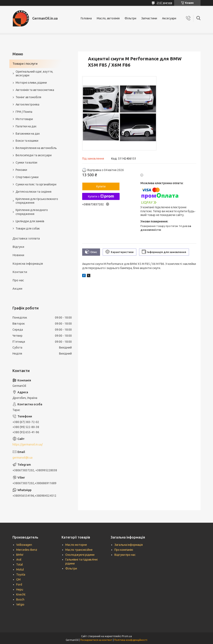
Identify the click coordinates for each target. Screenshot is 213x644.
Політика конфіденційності (131, 640)
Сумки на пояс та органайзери (36, 184)
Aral (19, 560)
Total (20, 565)
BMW (20, 555)
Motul (20, 570)
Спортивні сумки (27, 177)
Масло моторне (76, 545)
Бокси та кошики (27, 141)
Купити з (101, 196)
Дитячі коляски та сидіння (33, 192)
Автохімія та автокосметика (35, 90)
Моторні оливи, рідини (31, 83)
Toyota (21, 575)
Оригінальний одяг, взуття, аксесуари (34, 74)
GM (18, 579)
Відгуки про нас (125, 555)
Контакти (20, 272)
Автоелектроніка (27, 104)
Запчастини (149, 18)
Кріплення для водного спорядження (32, 212)
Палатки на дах (26, 126)
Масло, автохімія (108, 18)
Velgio (20, 604)
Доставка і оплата (26, 238)
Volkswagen (24, 545)
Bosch (20, 599)
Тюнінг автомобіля (28, 97)
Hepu (20, 589)
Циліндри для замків (30, 221)
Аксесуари (169, 18)
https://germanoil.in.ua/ (28, 444)
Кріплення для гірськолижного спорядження (37, 201)
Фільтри (130, 18)
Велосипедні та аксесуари (34, 155)
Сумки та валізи (26, 163)
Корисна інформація (28, 264)
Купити (101, 186)
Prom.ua (127, 636)
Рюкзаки (21, 170)
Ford (19, 584)
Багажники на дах (28, 134)
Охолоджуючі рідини (80, 555)
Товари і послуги (25, 64)
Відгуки (18, 247)
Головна (86, 18)
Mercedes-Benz (27, 550)
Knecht (21, 594)
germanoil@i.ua (22, 458)
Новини (18, 255)
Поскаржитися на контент (96, 640)
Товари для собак (28, 228)
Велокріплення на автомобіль (36, 148)
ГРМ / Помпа (24, 112)
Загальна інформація (129, 545)
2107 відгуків (164, 3)
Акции (17, 288)
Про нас (18, 280)
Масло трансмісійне (79, 550)
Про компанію (124, 550)
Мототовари (24, 119)
